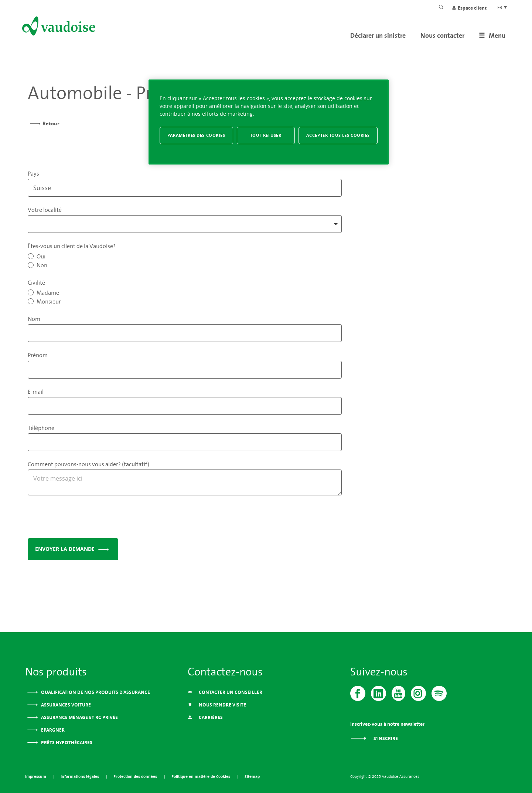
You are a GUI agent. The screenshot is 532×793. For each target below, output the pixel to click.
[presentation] (84, 518)
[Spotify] (439, 693)
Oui (41, 256)
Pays (33, 173)
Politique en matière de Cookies (201, 776)
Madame (48, 292)
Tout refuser (266, 135)
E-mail (36, 392)
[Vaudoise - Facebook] (358, 693)
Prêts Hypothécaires (66, 743)
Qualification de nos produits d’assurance (95, 692)
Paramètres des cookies (196, 135)
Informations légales (80, 776)
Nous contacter (442, 35)
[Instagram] (418, 693)
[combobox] (185, 224)
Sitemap (252, 776)
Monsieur (49, 301)
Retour (51, 123)
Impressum (36, 776)
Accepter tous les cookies (338, 135)
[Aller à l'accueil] (58, 27)
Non (42, 265)
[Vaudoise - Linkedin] (378, 693)
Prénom (38, 355)
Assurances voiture (65, 705)
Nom (34, 319)
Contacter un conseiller (225, 692)
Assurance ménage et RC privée (79, 717)
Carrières (205, 717)
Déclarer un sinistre (378, 35)
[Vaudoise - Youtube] (398, 693)
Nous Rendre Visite (217, 705)
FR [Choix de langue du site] (502, 7)
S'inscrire (374, 738)
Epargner (52, 730)
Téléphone (41, 428)
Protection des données (136, 776)
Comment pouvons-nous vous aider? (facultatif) (88, 464)
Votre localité (45, 210)
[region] (269, 122)
